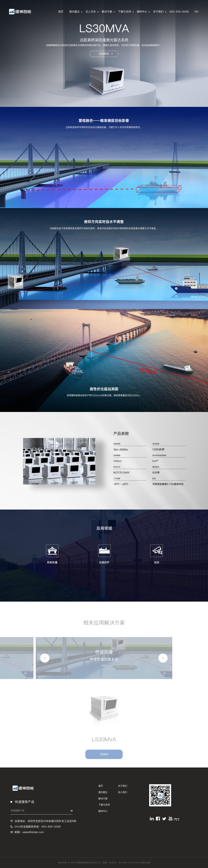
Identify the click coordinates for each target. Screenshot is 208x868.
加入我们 (123, 792)
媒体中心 (142, 12)
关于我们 (158, 12)
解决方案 (107, 12)
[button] (45, 659)
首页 (61, 12)
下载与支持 (124, 12)
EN (196, 12)
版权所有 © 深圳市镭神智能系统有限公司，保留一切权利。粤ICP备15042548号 (100, 863)
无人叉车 (91, 12)
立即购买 (106, 54)
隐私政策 (146, 863)
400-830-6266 (179, 12)
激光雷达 (74, 12)
